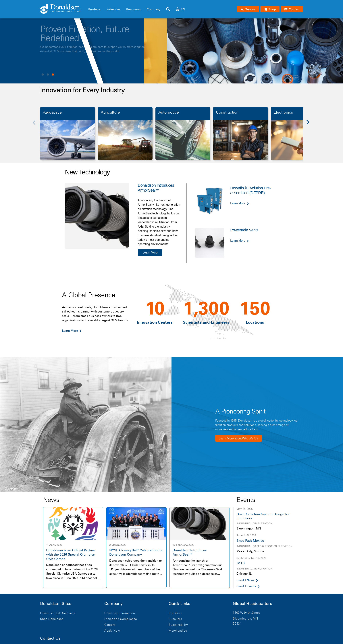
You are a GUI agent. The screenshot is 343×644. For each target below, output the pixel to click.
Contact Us (50, 638)
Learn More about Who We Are (239, 438)
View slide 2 (48, 75)
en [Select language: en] (180, 9)
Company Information (120, 613)
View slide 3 (53, 75)
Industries (113, 9)
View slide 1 (43, 75)
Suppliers (175, 619)
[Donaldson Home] (63, 9)
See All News (245, 580)
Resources (134, 9)
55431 (237, 624)
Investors (175, 613)
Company (154, 9)
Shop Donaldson (52, 619)
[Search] (168, 9)
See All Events (246, 586)
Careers (110, 625)
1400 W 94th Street (246, 613)
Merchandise (178, 630)
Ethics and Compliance (121, 619)
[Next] (310, 125)
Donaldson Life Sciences (58, 613)
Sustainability (178, 625)
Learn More (150, 253)
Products (95, 9)
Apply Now (112, 630)
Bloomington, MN (245, 618)
